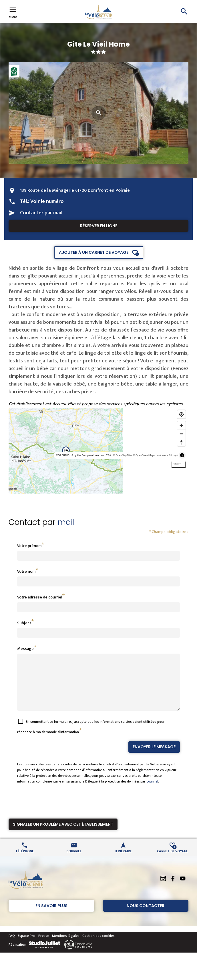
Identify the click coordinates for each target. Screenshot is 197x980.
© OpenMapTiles (123, 455)
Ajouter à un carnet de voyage (94, 252)
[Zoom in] (181, 425)
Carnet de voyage (172, 861)
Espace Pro (27, 946)
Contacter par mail (41, 213)
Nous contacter (146, 916)
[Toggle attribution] (182, 455)
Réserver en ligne (99, 226)
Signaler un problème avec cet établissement (63, 835)
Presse (44, 946)
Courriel (74, 861)
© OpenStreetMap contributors (150, 455)
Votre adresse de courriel (40, 597)
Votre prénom (29, 546)
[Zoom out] (181, 434)
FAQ (12, 946)
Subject (24, 623)
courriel (152, 792)
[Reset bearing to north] (181, 442)
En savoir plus (51, 916)
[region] (98, 451)
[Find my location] (181, 414)
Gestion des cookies (98, 946)
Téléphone (25, 861)
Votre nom (26, 571)
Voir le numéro (47, 201)
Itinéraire (123, 861)
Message (25, 649)
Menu (13, 12)
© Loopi (173, 455)
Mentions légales (66, 946)
